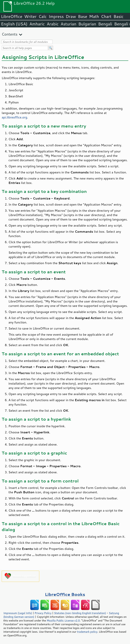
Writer (30, 16)
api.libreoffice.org (14, 117)
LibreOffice (12, 16)
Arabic (53, 24)
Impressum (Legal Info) (18, 613)
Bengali (105, 24)
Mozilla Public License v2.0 (63, 620)
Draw (71, 16)
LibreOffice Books (65, 594)
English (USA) (14, 24)
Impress (56, 16)
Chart (106, 16)
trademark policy (87, 632)
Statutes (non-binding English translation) (80, 613)
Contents (10, 34)
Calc (43, 16)
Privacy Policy (43, 613)
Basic (118, 16)
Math (94, 16)
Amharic (37, 24)
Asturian (68, 24)
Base (83, 16)
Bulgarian (87, 24)
